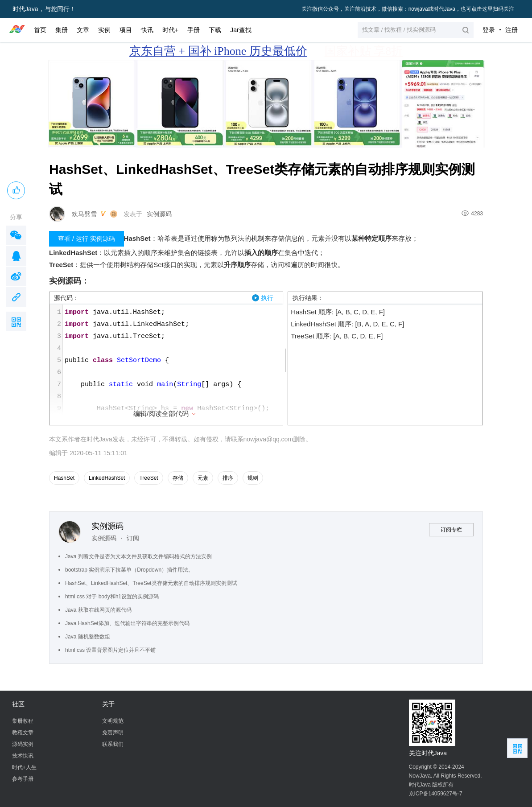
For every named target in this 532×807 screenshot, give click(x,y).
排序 (228, 478)
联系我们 (113, 744)
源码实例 (23, 744)
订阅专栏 (451, 530)
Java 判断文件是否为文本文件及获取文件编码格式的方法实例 (138, 556)
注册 (511, 30)
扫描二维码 (16, 321)
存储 (178, 478)
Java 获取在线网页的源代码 (98, 610)
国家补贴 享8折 (364, 51)
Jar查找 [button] (241, 30)
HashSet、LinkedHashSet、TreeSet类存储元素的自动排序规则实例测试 (151, 583)
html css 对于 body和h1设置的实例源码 (112, 597)
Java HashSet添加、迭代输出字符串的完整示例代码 (127, 623)
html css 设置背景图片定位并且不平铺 (110, 650)
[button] (416, 30)
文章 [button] (83, 30)
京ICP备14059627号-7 (436, 794)
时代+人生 (24, 767)
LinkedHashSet (107, 478)
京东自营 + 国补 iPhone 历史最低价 (218, 51)
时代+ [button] (170, 30)
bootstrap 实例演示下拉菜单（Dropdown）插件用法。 (129, 570)
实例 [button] (104, 30)
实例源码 (159, 214)
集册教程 (23, 721)
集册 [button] (62, 30)
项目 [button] (126, 30)
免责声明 (113, 733)
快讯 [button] (147, 30)
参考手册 (23, 779)
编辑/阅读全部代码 (165, 414)
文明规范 (113, 721)
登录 (489, 30)
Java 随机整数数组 (88, 637)
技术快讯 (23, 756)
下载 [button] (215, 30)
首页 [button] (40, 30)
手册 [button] (194, 30)
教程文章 (23, 733)
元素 (203, 478)
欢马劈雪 (84, 214)
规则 (253, 478)
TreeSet (148, 478)
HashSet (64, 478)
